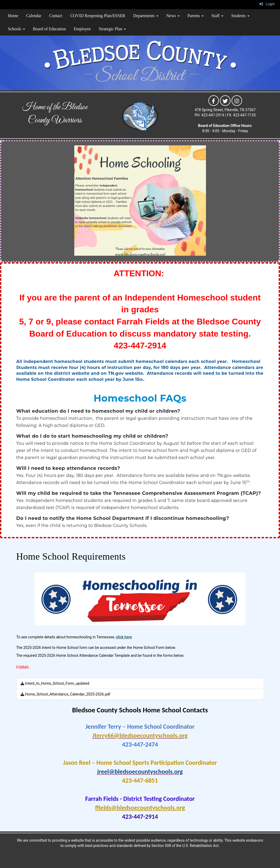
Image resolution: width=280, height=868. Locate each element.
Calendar (34, 16)
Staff (217, 16)
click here (124, 637)
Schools (16, 29)
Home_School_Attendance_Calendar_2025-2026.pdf (65, 694)
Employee (82, 29)
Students (240, 16)
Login (267, 4)
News (173, 16)
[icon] (214, 100)
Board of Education (49, 29)
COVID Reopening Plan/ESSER (98, 16)
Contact (56, 16)
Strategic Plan (112, 29)
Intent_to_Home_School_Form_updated (55, 683)
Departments (146, 16)
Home (13, 16)
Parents (196, 16)
